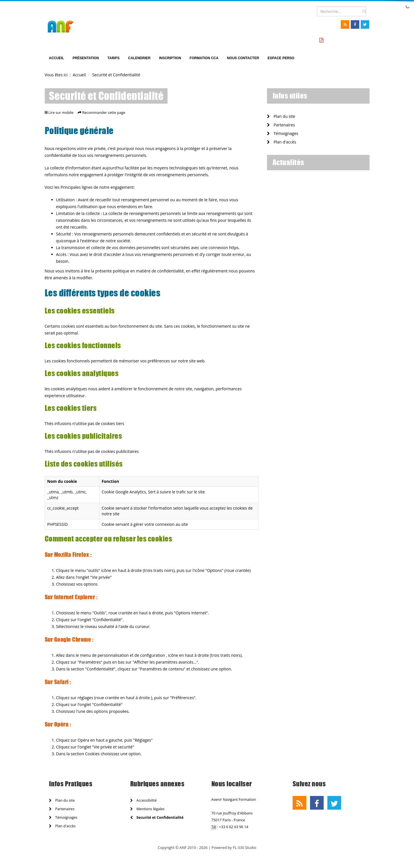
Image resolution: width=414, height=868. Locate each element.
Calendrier (139, 58)
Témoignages (283, 133)
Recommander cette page (104, 113)
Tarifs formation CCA (346, 40)
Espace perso (281, 58)
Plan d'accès (282, 142)
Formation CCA (204, 58)
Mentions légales (147, 809)
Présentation (86, 58)
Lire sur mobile (61, 113)
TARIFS (113, 58)
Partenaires (281, 125)
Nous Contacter (243, 58)
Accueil (57, 58)
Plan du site (281, 116)
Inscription (170, 58)
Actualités (288, 162)
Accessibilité (143, 800)
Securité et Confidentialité (157, 817)
